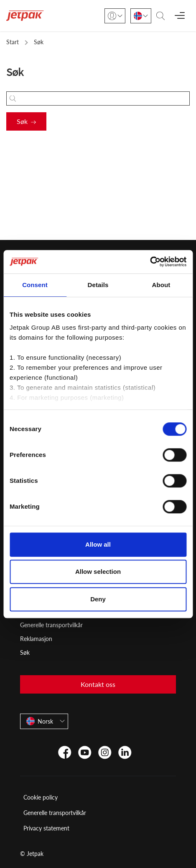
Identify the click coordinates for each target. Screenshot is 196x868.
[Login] (115, 16)
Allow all (98, 544)
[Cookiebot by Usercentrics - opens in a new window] (150, 262)
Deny (98, 599)
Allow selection (98, 572)
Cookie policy (41, 797)
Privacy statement (46, 828)
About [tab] (161, 285)
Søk (22, 121)
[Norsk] (141, 16)
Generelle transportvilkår (51, 625)
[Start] (25, 16)
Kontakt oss (98, 684)
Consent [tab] (35, 285)
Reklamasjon (36, 639)
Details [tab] (98, 285)
